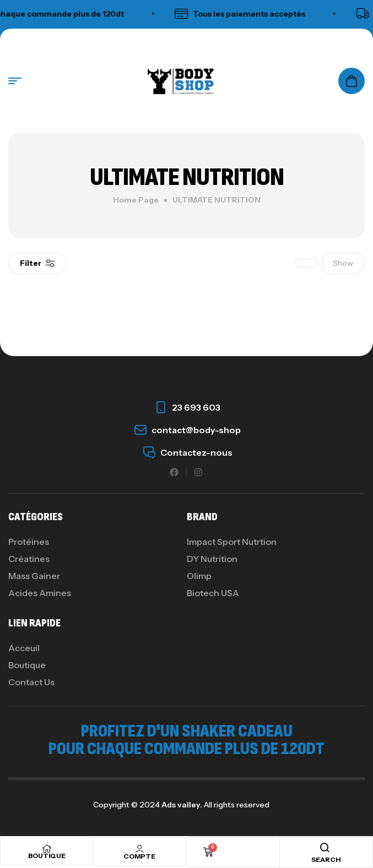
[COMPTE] (139, 849)
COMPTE (139, 856)
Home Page (136, 200)
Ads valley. (182, 805)
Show (343, 263)
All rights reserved (236, 805)
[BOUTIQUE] (47, 849)
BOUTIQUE (47, 856)
